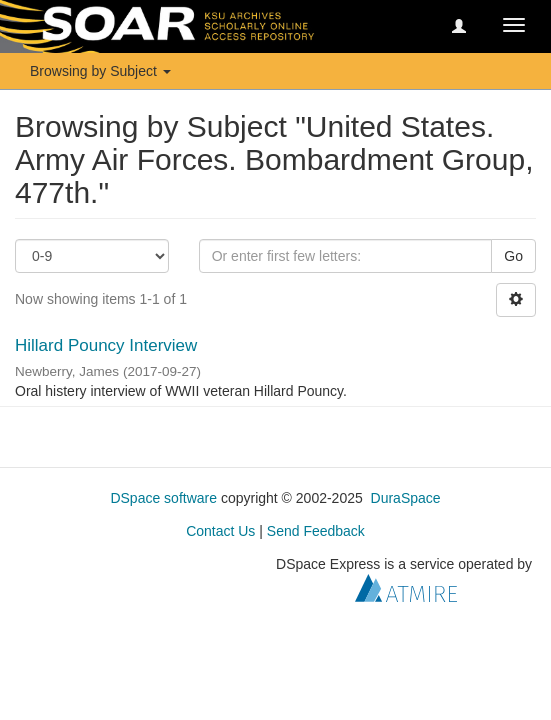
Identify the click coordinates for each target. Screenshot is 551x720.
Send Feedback (316, 531)
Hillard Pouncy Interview (106, 345)
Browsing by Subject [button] (100, 71)
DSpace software (163, 498)
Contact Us (220, 531)
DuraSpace (406, 498)
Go (513, 256)
